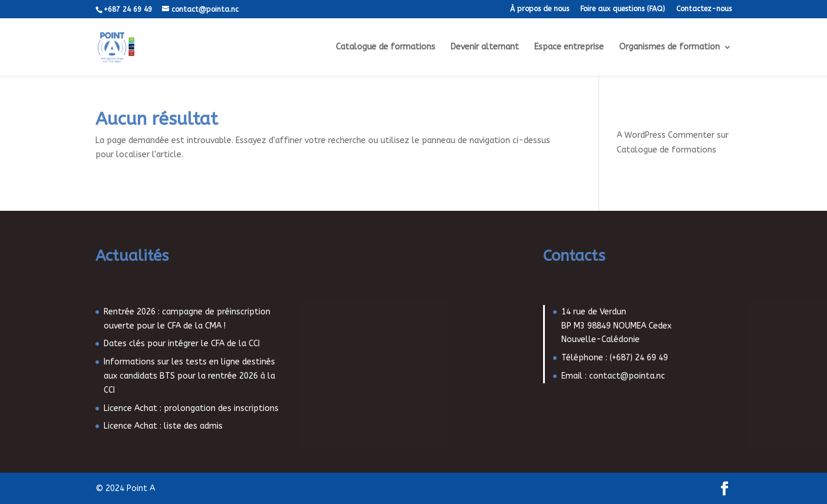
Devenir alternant (485, 47)
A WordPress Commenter (666, 135)
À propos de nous (540, 9)
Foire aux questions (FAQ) (623, 9)
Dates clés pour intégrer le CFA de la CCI (182, 344)
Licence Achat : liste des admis (163, 426)
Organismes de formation (669, 47)
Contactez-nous (704, 9)
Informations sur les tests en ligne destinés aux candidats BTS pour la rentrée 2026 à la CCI (189, 376)
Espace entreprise (569, 47)
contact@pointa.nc (627, 376)
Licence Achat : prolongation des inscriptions (191, 408)
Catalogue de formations (386, 47)
